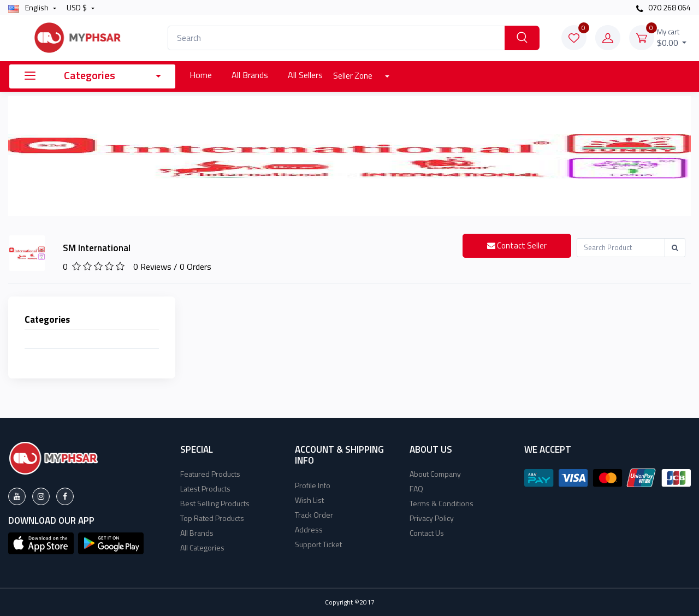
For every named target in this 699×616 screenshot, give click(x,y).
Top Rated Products (212, 518)
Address (309, 529)
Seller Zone (354, 76)
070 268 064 (664, 7)
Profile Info (313, 485)
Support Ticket (318, 544)
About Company (435, 474)
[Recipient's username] (621, 248)
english (29, 7)
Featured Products (210, 474)
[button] (41, 542)
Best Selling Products (215, 503)
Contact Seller (517, 245)
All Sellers (305, 75)
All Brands (250, 75)
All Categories (202, 547)
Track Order (314, 515)
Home (201, 75)
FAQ (416, 488)
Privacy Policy (432, 518)
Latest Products (205, 488)
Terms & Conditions (442, 503)
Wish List (309, 500)
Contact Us (427, 533)
